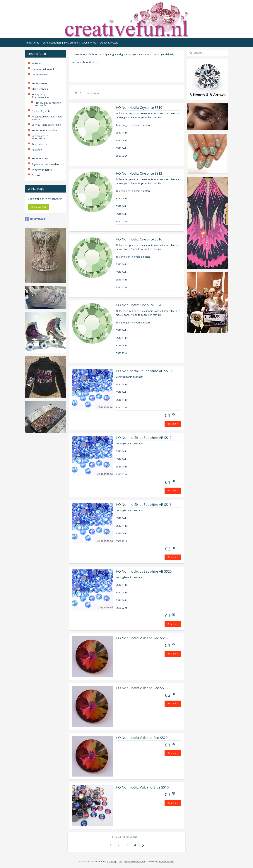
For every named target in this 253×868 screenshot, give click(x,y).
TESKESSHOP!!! (40, 75)
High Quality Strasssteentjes (40, 96)
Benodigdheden (52, 43)
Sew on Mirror (39, 144)
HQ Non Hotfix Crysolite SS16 (139, 239)
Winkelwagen (38, 207)
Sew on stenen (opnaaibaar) (40, 137)
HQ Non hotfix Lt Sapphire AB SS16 (144, 505)
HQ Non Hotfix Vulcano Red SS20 (142, 738)
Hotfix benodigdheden (44, 130)
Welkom (36, 63)
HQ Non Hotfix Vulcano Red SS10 (142, 638)
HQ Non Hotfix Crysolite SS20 (139, 305)
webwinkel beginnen (134, 861)
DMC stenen (71, 43)
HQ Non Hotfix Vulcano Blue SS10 (142, 787)
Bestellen (173, 424)
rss (120, 861)
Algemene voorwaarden (45, 164)
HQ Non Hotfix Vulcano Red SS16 (142, 688)
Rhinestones (32, 43)
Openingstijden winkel (44, 69)
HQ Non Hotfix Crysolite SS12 (139, 174)
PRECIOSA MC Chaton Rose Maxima (47, 118)
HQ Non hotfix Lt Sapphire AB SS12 (144, 438)
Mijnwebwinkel (167, 861)
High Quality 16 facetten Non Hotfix (48, 104)
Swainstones (89, 43)
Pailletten (37, 150)
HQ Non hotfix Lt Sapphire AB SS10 (144, 371)
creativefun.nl (35, 219)
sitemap (113, 861)
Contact (36, 175)
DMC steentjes (40, 89)
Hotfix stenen (39, 83)
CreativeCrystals (109, 43)
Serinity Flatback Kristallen (46, 125)
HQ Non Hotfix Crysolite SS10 (139, 108)
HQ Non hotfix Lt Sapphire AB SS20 (144, 571)
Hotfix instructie (40, 158)
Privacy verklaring (42, 170)
